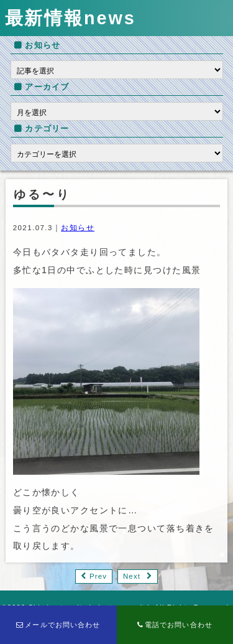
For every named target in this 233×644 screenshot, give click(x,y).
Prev (98, 576)
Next (132, 576)
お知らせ (78, 228)
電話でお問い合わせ (175, 625)
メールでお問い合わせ (58, 625)
